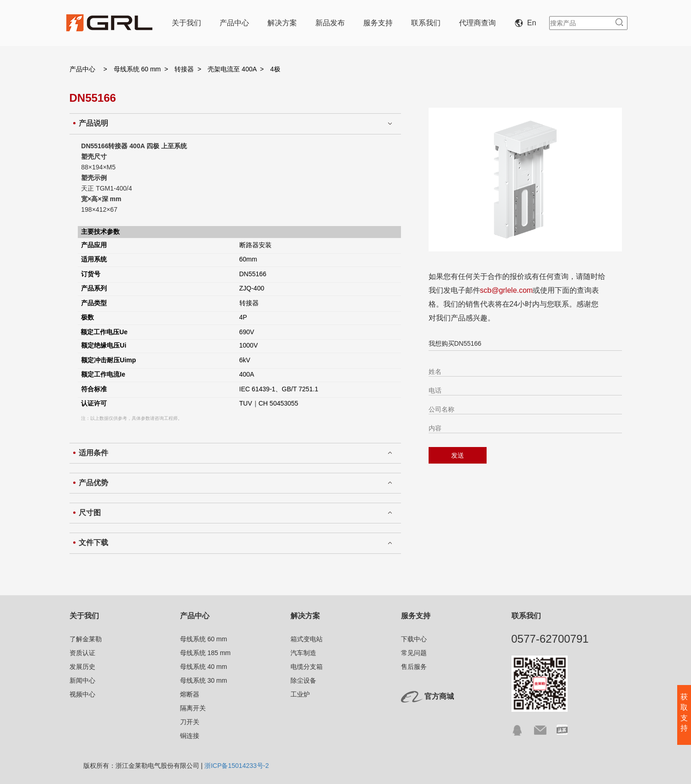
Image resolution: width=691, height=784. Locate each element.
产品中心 (234, 23)
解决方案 (282, 23)
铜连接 (190, 736)
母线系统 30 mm (204, 680)
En (527, 23)
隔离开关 (193, 708)
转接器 (184, 69)
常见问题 (414, 653)
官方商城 (439, 696)
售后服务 (414, 667)
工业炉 (300, 694)
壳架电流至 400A (232, 69)
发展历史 (82, 667)
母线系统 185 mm (205, 653)
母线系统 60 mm (137, 69)
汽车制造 (303, 653)
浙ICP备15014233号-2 (237, 766)
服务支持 (378, 23)
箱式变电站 (307, 639)
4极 (275, 69)
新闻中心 (82, 680)
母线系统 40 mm (204, 667)
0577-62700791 (550, 639)
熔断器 (190, 694)
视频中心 (82, 694)
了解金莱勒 (86, 639)
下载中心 (414, 639)
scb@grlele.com (507, 290)
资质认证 (82, 653)
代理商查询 (477, 23)
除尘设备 (303, 680)
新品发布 (330, 23)
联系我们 (426, 23)
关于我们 (186, 23)
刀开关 (190, 722)
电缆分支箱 (307, 667)
